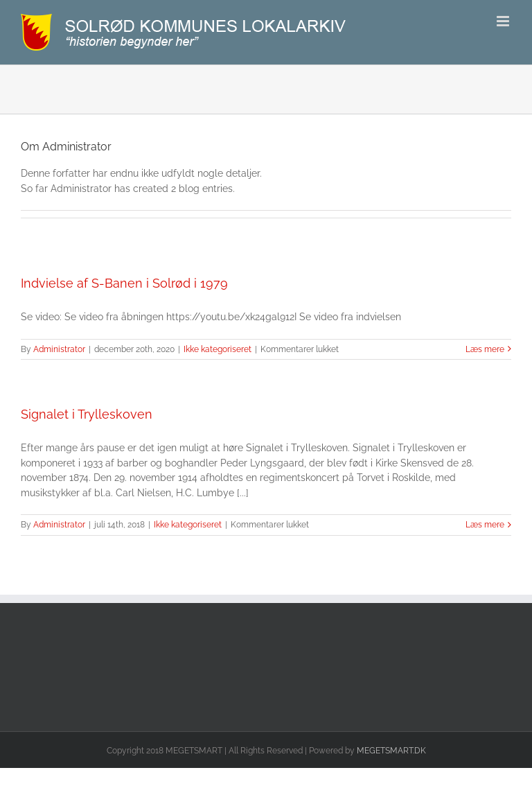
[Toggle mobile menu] (504, 21)
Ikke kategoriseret (218, 349)
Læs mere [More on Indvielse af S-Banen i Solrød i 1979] (485, 349)
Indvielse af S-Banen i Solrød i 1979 (124, 283)
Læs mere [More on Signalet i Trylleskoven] (485, 525)
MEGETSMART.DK (391, 751)
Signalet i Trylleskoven (87, 414)
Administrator (59, 349)
